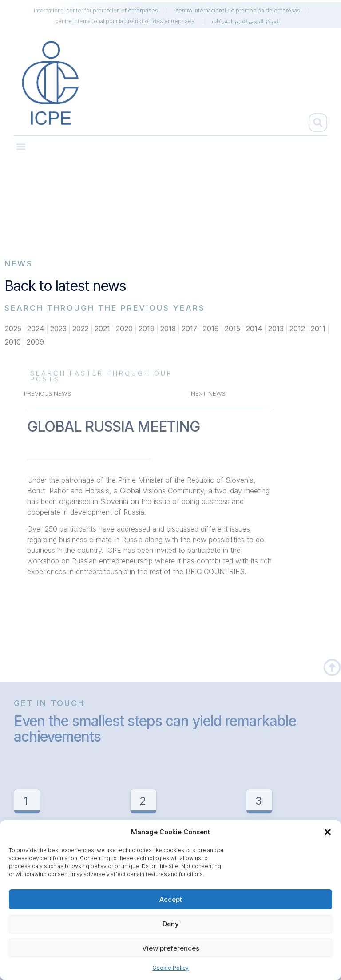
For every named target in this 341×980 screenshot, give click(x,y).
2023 (58, 329)
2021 (102, 329)
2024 (36, 329)
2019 (147, 329)
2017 (190, 329)
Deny (171, 924)
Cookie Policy (170, 968)
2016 (212, 329)
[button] (328, 832)
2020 (124, 329)
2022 (81, 329)
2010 (13, 342)
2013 (277, 329)
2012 (298, 329)
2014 (255, 329)
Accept (171, 899)
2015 (233, 329)
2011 (319, 329)
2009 (35, 342)
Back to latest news (65, 286)
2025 (13, 329)
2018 (168, 329)
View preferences (171, 948)
